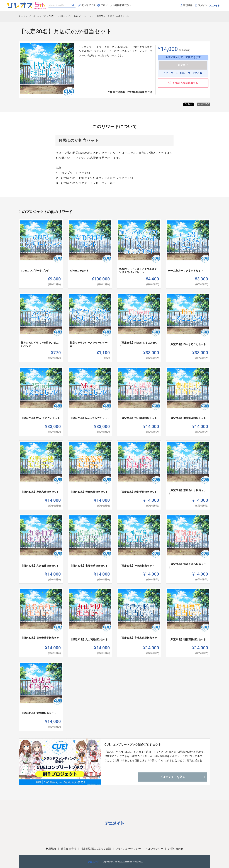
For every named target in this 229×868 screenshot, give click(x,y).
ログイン (201, 5)
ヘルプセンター (154, 849)
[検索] (73, 6)
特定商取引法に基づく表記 (96, 849)
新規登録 (186, 5)
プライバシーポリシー (128, 849)
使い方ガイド (87, 5)
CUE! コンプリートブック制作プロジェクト (133, 745)
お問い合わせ (176, 849)
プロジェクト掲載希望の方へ (114, 5)
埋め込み (204, 104)
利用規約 (51, 849)
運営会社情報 (68, 849)
